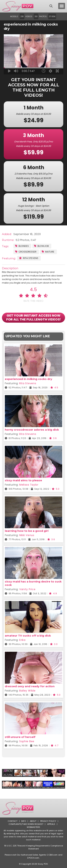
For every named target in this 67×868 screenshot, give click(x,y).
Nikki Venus (27, 535)
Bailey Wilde (27, 691)
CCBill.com (52, 855)
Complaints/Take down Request (26, 824)
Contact (13, 821)
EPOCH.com (33, 858)
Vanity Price (27, 589)
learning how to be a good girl (27, 531)
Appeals (51, 824)
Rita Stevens (29, 258)
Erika (22, 640)
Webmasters (33, 827)
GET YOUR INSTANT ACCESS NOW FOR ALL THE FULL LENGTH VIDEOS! (34, 317)
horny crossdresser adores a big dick (32, 430)
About (33, 821)
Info (24, 821)
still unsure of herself (20, 737)
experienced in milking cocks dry (28, 379)
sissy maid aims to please (23, 480)
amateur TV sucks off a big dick (28, 636)
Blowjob (41, 246)
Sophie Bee (27, 741)
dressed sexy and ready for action (30, 686)
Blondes (22, 246)
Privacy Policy (48, 821)
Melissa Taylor (29, 485)
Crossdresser (26, 252)
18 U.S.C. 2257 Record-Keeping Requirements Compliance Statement (33, 847)
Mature (48, 252)
